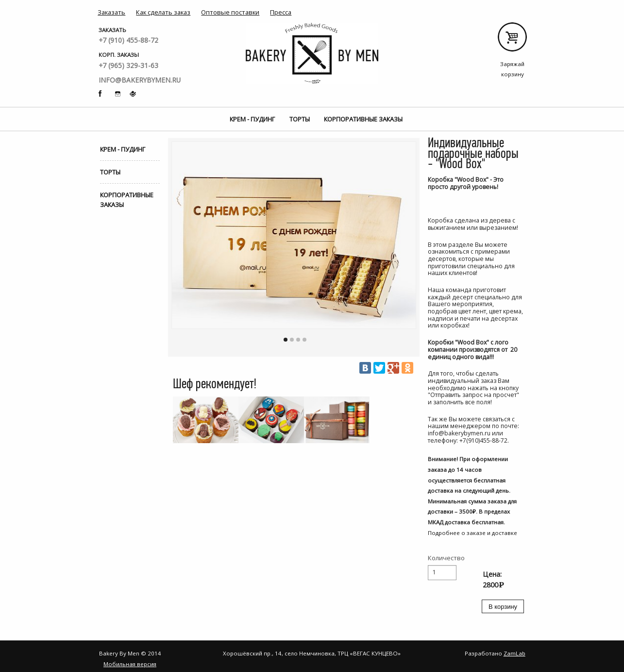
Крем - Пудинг (252, 119)
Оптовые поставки (230, 12)
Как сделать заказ (163, 12)
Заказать (111, 12)
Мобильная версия (130, 664)
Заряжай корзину (513, 41)
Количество (446, 558)
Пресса (281, 12)
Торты (300, 119)
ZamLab (514, 653)
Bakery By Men (312, 53)
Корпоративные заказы (363, 119)
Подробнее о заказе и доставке (472, 533)
